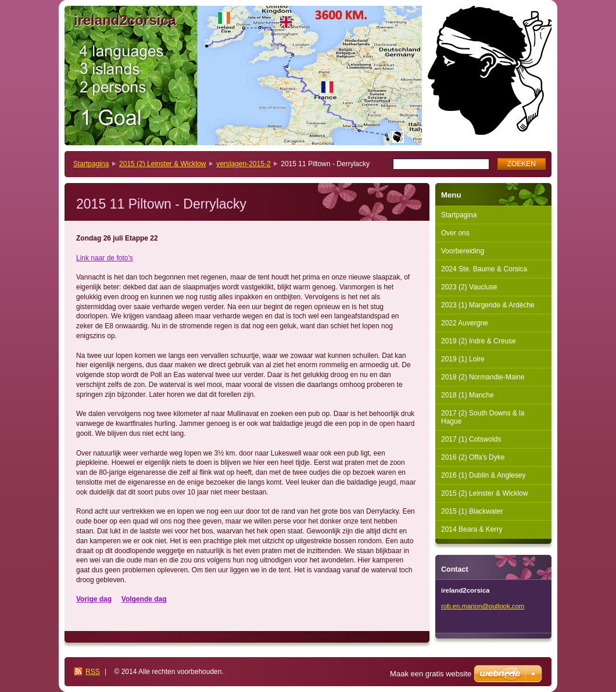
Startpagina (91, 164)
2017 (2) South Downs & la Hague (483, 417)
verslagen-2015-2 (243, 164)
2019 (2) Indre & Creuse (479, 341)
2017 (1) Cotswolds (471, 439)
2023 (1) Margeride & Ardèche (488, 305)
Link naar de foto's (105, 258)
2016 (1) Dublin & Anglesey (483, 475)
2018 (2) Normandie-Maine (483, 377)
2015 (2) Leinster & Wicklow (162, 164)
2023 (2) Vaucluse (469, 287)
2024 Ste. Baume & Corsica (484, 269)
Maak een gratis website (431, 674)
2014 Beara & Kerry (472, 529)
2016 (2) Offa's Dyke (473, 457)
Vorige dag (94, 599)
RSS (93, 672)
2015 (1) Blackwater (472, 511)
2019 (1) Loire (463, 359)
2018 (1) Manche (468, 395)
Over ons (455, 233)
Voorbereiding (463, 251)
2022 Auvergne (465, 323)
